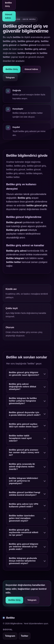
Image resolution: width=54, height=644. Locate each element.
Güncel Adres (9, 16)
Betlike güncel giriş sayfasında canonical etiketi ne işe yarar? (24, 533)
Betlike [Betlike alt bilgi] (9, 618)
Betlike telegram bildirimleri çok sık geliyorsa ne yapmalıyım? (23, 481)
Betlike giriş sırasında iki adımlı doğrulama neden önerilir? (22, 467)
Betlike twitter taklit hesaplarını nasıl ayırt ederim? (20, 439)
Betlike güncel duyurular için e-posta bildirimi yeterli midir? (25, 414)
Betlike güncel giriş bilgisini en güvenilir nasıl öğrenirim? (24, 374)
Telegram (10, 78)
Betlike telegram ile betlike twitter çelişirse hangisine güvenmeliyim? (23, 401)
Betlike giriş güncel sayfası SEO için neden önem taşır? (24, 426)
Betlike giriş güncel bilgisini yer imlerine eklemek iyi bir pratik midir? (24, 547)
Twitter (25, 636)
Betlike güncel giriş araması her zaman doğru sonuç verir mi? (24, 453)
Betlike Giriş (12, 69)
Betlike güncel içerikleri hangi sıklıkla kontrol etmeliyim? (25, 494)
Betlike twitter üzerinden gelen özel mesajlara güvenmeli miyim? (22, 519)
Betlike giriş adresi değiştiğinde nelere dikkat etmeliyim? (23, 387)
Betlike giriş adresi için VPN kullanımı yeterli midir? (24, 506)
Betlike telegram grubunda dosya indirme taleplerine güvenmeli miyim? (23, 561)
